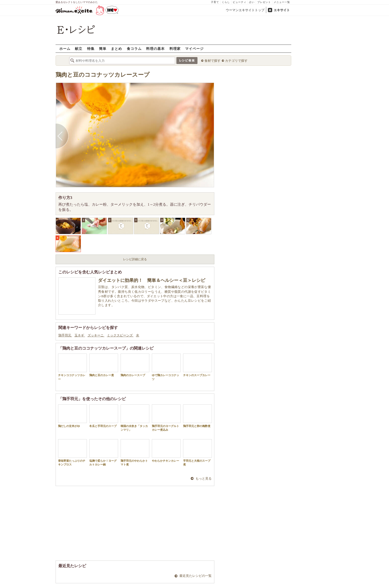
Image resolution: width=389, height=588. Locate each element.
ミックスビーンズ (120, 335)
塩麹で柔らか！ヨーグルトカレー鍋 (104, 453)
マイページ (194, 49)
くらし (226, 2)
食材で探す (212, 61)
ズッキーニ (96, 335)
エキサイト (282, 10)
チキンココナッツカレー (72, 367)
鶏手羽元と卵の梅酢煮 (197, 416)
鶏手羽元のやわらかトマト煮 (135, 453)
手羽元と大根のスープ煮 (197, 453)
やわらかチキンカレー (166, 451)
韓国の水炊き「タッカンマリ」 (135, 418)
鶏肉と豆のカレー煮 (104, 365)
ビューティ (240, 2)
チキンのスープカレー (197, 365)
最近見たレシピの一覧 (195, 576)
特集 (91, 49)
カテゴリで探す (236, 61)
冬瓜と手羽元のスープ (104, 416)
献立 (79, 49)
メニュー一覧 (282, 2)
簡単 (103, 49)
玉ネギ (80, 335)
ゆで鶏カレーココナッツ (166, 367)
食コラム (134, 49)
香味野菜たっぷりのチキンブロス (72, 453)
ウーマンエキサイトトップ (245, 10)
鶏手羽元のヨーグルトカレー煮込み (166, 418)
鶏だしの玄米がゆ (72, 416)
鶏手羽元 (65, 335)
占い (252, 2)
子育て (215, 2)
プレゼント (264, 2)
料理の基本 (155, 49)
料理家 (175, 49)
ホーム (65, 49)
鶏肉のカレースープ (135, 365)
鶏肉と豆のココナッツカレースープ (103, 75)
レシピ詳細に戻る (135, 259)
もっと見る (204, 478)
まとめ (116, 49)
